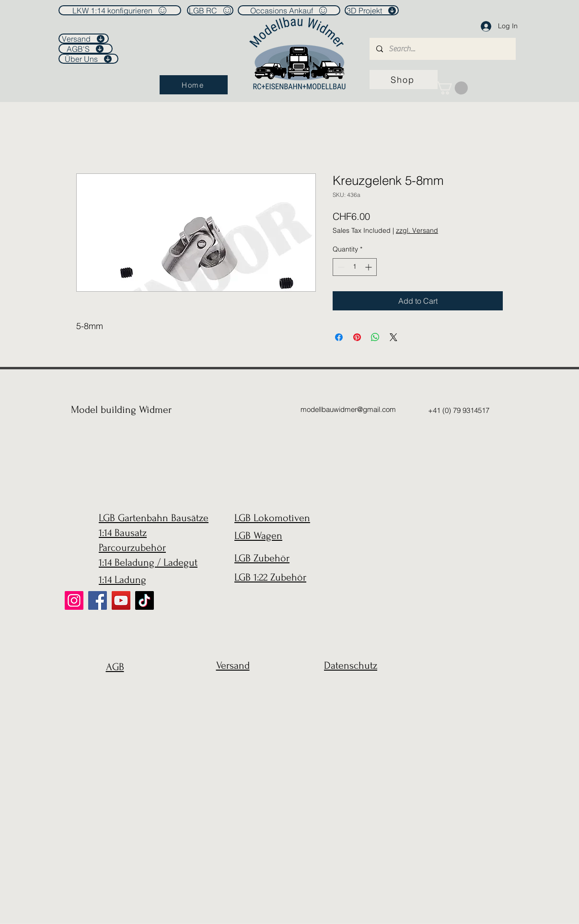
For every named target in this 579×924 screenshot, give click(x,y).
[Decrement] (340, 267)
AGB (115, 667)
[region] (112, 690)
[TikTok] (145, 600)
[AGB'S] (86, 49)
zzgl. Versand (417, 230)
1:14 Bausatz (123, 533)
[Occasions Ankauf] (289, 10)
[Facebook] (98, 600)
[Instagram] (74, 600)
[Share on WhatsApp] (375, 337)
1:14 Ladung (122, 580)
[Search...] (442, 49)
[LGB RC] (210, 10)
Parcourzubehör (132, 548)
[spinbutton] (355, 267)
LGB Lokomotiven (272, 518)
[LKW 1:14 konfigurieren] (120, 10)
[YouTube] (121, 600)
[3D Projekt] (372, 10)
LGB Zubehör (262, 558)
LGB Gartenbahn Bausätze (154, 518)
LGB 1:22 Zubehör (270, 577)
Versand (233, 665)
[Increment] (369, 267)
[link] (452, 88)
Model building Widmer (121, 410)
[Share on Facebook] (339, 337)
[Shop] (404, 80)
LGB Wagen (258, 536)
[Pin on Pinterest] (357, 337)
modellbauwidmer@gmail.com (348, 409)
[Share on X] (394, 337)
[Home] (194, 85)
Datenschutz (351, 665)
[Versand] (84, 39)
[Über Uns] (88, 59)
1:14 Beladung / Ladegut (148, 562)
